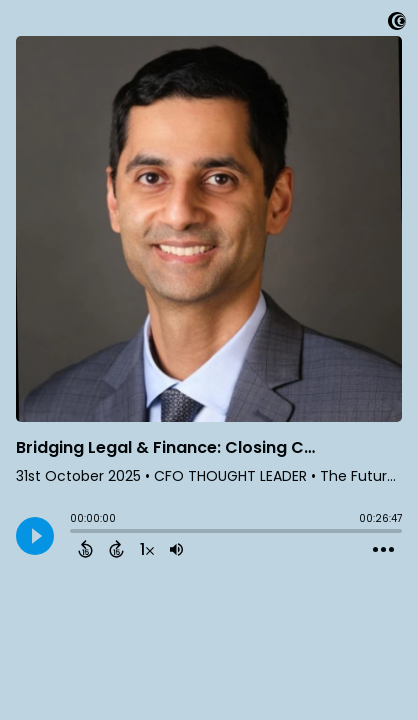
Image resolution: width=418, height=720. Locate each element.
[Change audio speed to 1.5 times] (147, 549)
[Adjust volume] (176, 549)
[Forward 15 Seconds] (116, 549)
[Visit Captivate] (397, 24)
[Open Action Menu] (383, 550)
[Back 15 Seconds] (85, 549)
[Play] (35, 536)
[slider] (75, 533)
